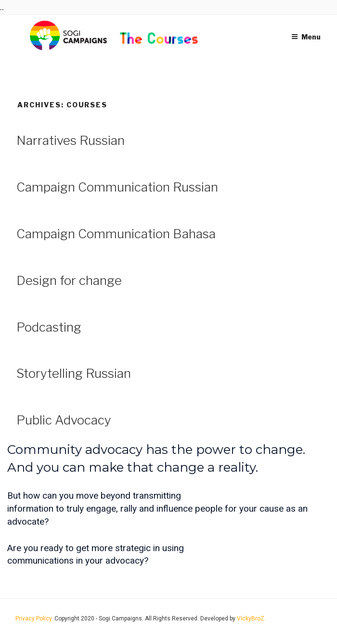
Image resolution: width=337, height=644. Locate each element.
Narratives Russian (71, 140)
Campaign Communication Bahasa (116, 234)
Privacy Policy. (35, 618)
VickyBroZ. (251, 618)
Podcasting (49, 327)
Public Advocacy (64, 420)
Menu (306, 37)
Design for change (69, 280)
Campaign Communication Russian (117, 187)
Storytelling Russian (74, 373)
